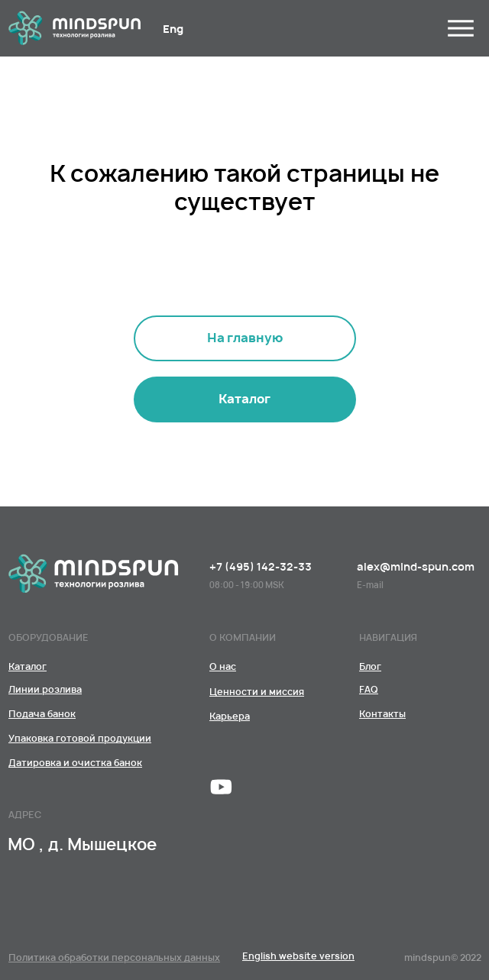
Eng (173, 29)
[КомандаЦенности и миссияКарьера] (223, 666)
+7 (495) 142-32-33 (261, 566)
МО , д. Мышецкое (82, 844)
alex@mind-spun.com (416, 566)
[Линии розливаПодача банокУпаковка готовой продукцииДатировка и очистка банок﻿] (245, 399)
